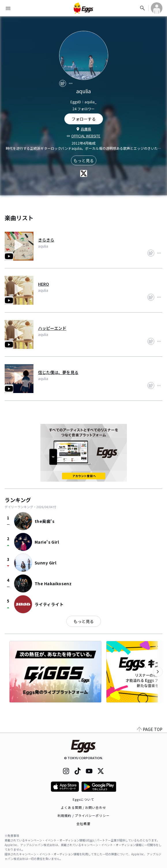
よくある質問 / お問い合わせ (83, 807)
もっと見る (84, 160)
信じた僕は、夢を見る (58, 372)
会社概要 (83, 824)
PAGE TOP (150, 729)
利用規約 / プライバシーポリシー (83, 815)
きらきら (46, 240)
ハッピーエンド (52, 328)
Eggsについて (84, 799)
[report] (71, 83)
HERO (44, 284)
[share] (63, 83)
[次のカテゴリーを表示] (158, 672)
